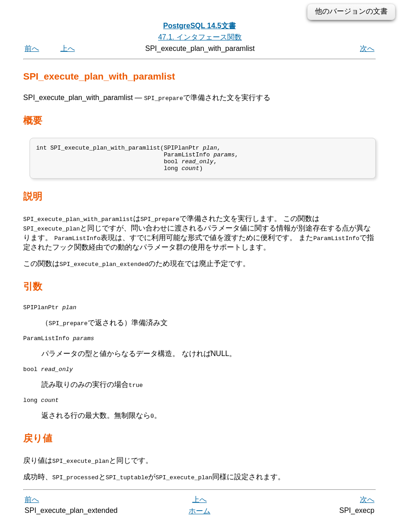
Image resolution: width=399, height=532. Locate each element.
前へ (32, 48)
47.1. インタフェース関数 (200, 37)
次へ (367, 48)
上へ (68, 48)
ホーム (199, 522)
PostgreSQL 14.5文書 (199, 26)
